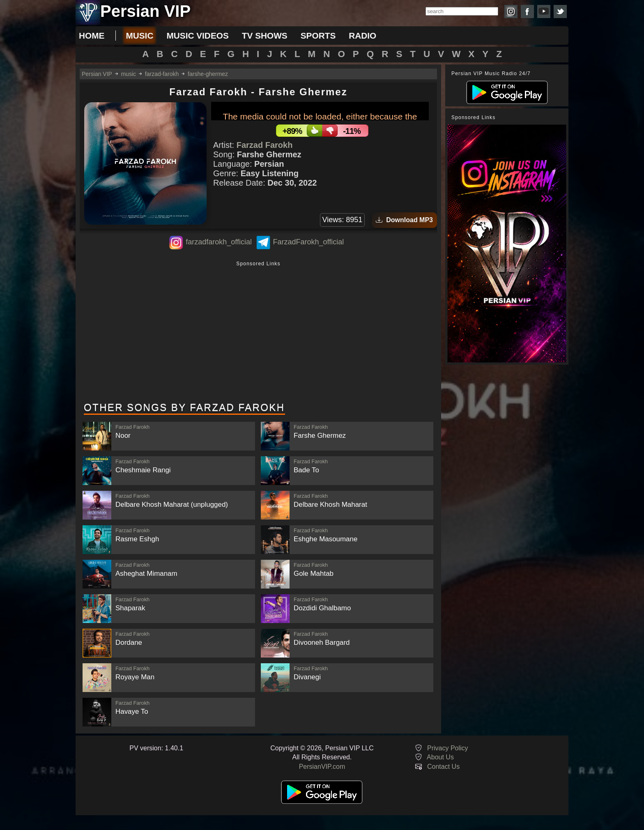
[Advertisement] (258, 332)
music (139, 36)
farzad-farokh (162, 74)
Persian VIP (97, 74)
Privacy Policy (448, 748)
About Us (440, 757)
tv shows (265, 36)
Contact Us (443, 767)
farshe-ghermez (208, 74)
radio (362, 36)
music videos (197, 36)
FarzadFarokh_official (308, 242)
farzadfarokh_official (219, 242)
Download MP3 (404, 220)
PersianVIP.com (322, 767)
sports (318, 36)
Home (92, 36)
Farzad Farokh (265, 145)
